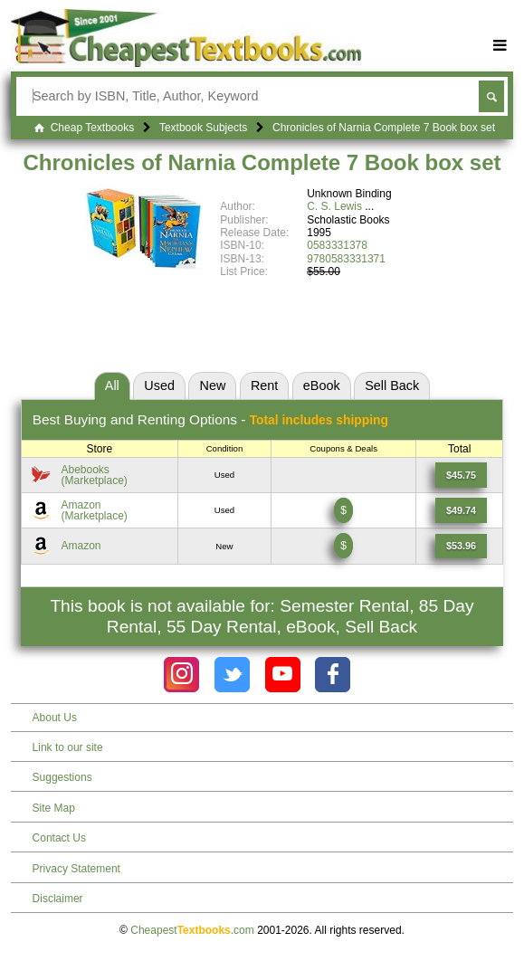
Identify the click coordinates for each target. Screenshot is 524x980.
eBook (322, 385)
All (112, 385)
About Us (55, 718)
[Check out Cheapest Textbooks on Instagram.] (181, 675)
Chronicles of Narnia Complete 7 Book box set (262, 162)
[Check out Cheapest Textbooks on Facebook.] (333, 675)
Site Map (54, 808)
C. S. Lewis (334, 206)
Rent (264, 385)
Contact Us (59, 838)
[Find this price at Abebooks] (461, 475)
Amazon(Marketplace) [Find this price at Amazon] (94, 510)
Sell (392, 385)
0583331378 (337, 245)
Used (159, 385)
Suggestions (62, 777)
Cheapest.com (192, 930)
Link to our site (68, 747)
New (213, 385)
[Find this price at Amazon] (461, 510)
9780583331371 (346, 259)
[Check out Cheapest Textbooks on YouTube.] (283, 675)
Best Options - (210, 419)
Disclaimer (58, 899)
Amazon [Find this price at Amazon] (81, 546)
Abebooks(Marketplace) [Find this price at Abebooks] (94, 475)
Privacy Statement (76, 869)
